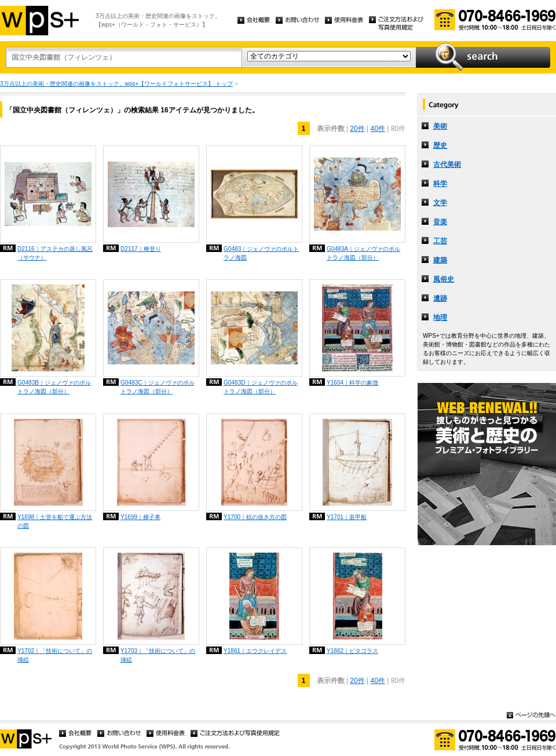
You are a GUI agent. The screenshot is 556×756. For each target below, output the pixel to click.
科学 (440, 184)
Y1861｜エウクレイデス (255, 651)
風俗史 (444, 279)
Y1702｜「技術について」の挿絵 (55, 655)
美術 (440, 126)
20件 (357, 129)
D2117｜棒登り (141, 249)
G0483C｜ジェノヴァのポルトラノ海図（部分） (158, 387)
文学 (440, 203)
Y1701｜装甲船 (347, 517)
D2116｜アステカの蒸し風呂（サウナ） (55, 253)
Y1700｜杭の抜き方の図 (255, 517)
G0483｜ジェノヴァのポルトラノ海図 (261, 253)
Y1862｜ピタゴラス (352, 651)
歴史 (440, 145)
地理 (440, 317)
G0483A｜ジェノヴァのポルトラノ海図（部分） (363, 253)
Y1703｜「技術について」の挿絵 (158, 655)
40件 (378, 129)
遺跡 (440, 298)
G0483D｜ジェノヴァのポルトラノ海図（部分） (261, 387)
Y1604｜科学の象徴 (352, 383)
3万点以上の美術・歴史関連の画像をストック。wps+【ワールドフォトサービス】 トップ (116, 84)
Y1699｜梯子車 (140, 517)
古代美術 (447, 165)
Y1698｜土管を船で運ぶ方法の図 (55, 521)
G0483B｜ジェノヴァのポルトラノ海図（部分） (54, 387)
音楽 (440, 222)
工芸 (440, 241)
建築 (440, 260)
